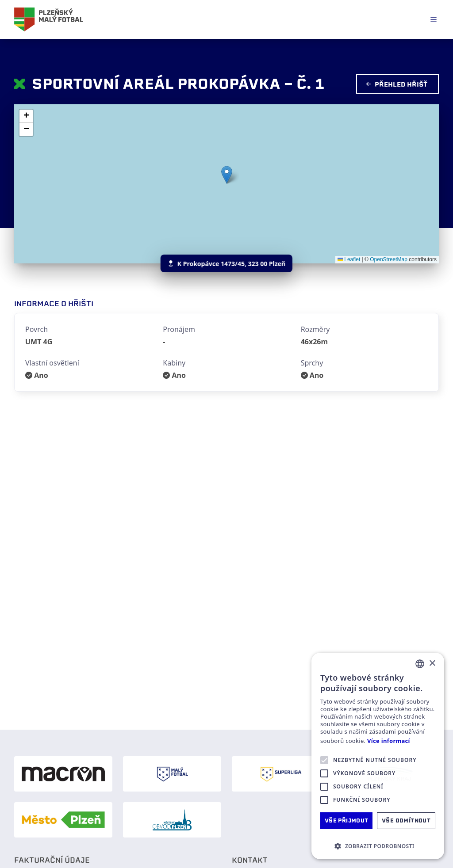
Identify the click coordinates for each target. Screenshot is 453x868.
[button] (227, 175)
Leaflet (349, 259)
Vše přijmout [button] (347, 820)
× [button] (432, 664)
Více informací (389, 741)
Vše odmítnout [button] (406, 820)
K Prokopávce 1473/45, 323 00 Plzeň (226, 264)
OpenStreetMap (389, 259)
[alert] (378, 756)
